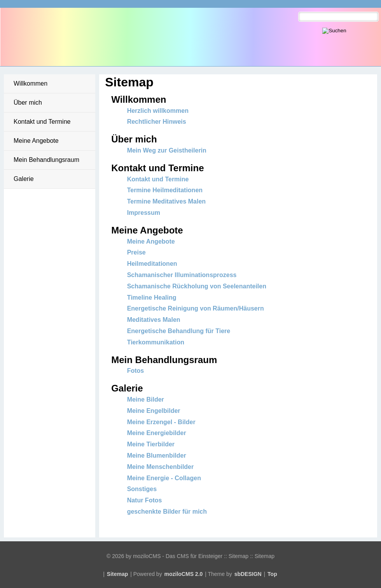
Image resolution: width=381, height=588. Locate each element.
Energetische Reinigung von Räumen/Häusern (196, 308)
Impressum (144, 213)
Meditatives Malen (154, 320)
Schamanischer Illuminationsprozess (182, 275)
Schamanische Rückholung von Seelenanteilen (197, 286)
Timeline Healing (152, 298)
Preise (136, 252)
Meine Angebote (36, 141)
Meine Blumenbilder (157, 455)
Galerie (24, 179)
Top (272, 574)
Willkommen (31, 83)
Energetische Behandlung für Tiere (179, 331)
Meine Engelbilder (154, 411)
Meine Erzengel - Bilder (161, 422)
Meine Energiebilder (157, 433)
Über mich (28, 103)
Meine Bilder (146, 399)
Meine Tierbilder (151, 444)
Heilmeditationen (152, 264)
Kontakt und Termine (42, 122)
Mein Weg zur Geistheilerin (167, 150)
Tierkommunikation (156, 342)
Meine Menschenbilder (161, 467)
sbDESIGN (248, 574)
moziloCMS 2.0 (184, 574)
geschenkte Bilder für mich (167, 512)
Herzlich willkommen (158, 111)
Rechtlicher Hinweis (157, 122)
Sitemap (117, 574)
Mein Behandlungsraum (46, 160)
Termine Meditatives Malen (166, 201)
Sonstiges (142, 489)
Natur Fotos (145, 500)
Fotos (136, 371)
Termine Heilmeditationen (165, 190)
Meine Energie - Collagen (164, 478)
